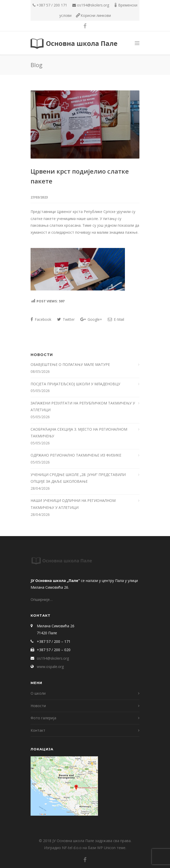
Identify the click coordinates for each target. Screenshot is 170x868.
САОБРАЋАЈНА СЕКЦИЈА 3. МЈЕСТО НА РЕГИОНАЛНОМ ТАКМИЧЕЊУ (79, 433)
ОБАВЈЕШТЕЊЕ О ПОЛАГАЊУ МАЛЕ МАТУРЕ (71, 364)
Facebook (41, 319)
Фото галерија (43, 718)
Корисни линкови (96, 15)
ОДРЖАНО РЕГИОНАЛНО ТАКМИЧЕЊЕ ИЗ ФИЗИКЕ (76, 455)
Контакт (38, 730)
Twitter (66, 319)
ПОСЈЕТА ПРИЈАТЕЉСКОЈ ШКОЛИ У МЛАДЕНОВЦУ (75, 384)
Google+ (91, 319)
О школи (38, 693)
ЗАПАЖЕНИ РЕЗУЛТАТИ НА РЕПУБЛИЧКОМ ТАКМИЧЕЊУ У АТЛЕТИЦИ (83, 407)
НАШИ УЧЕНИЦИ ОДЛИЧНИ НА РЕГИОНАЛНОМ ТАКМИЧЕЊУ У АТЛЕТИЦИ (73, 504)
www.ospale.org (50, 667)
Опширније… (42, 599)
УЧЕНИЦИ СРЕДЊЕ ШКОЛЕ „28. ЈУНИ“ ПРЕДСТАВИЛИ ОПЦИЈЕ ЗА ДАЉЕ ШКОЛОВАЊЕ (78, 478)
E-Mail (116, 319)
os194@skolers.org (93, 5)
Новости (38, 706)
